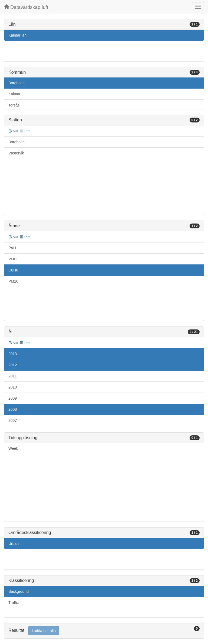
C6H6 (13, 270)
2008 (13, 409)
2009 (13, 398)
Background (19, 591)
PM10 (13, 281)
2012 (13, 365)
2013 (13, 354)
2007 (13, 420)
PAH (12, 248)
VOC (12, 259)
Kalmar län (17, 35)
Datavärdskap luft (26, 7)
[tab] (104, 631)
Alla (13, 131)
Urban (14, 543)
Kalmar (14, 94)
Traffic (14, 603)
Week (13, 448)
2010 (13, 387)
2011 (13, 376)
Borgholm (17, 83)
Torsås (14, 105)
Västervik (16, 153)
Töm (25, 237)
